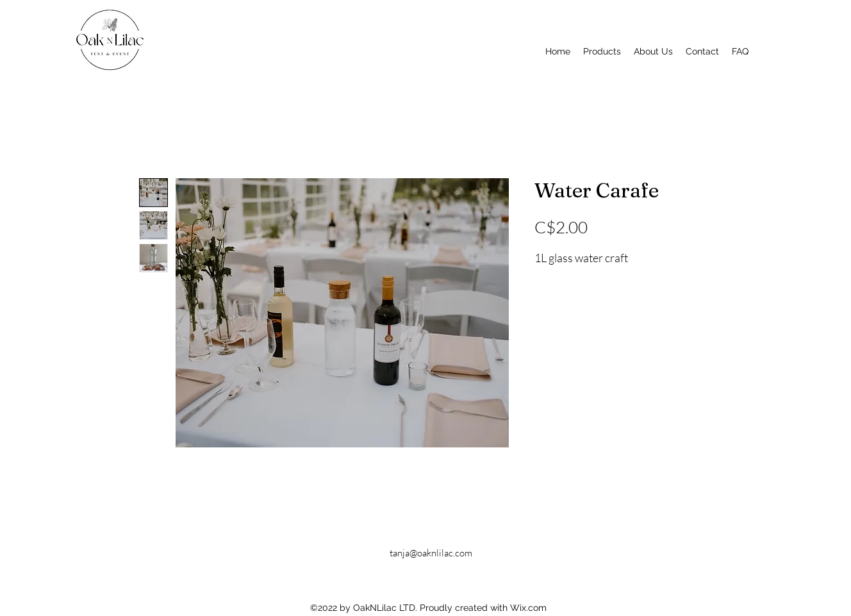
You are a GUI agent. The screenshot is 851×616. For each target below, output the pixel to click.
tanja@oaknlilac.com (431, 553)
